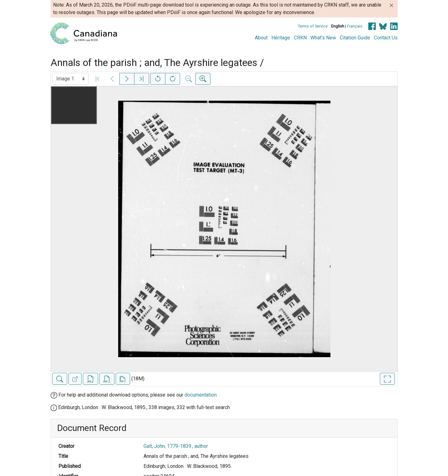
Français (355, 26)
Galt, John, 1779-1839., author (176, 446)
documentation (201, 395)
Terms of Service (313, 26)
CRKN (300, 38)
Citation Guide (355, 38)
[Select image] (70, 79)
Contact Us (386, 38)
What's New (323, 38)
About (261, 38)
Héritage (281, 38)
